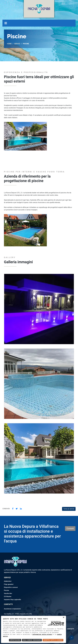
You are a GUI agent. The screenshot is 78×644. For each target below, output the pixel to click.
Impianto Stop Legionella (12, 600)
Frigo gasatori (9, 584)
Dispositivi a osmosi (11, 587)
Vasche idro (8, 593)
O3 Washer (8, 596)
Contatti (70, 529)
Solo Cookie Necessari (32, 640)
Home (9, 44)
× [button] (64, 618)
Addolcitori (8, 581)
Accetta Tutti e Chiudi (53, 640)
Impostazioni (15, 640)
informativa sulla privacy (42, 635)
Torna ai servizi (69, 509)
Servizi (17, 44)
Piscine (6, 590)
